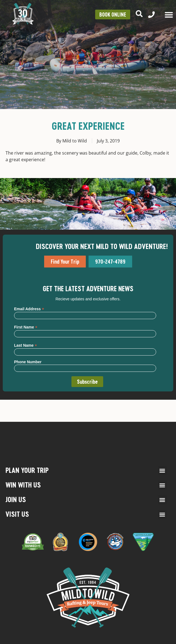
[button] (162, 471)
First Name (26, 327)
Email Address (29, 309)
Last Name (26, 345)
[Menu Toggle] (169, 15)
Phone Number (28, 362)
